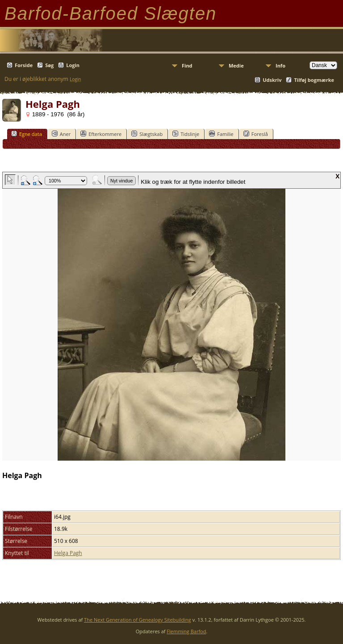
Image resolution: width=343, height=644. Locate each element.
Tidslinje (186, 134)
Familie (221, 134)
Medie (236, 66)
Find (187, 66)
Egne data (27, 134)
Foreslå (256, 134)
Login (73, 65)
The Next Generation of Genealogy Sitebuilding (138, 620)
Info (280, 66)
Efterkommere (101, 134)
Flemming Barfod (186, 631)
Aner (61, 134)
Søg (49, 65)
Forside (24, 65)
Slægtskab (147, 134)
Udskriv (272, 80)
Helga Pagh (68, 553)
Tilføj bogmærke (314, 80)
